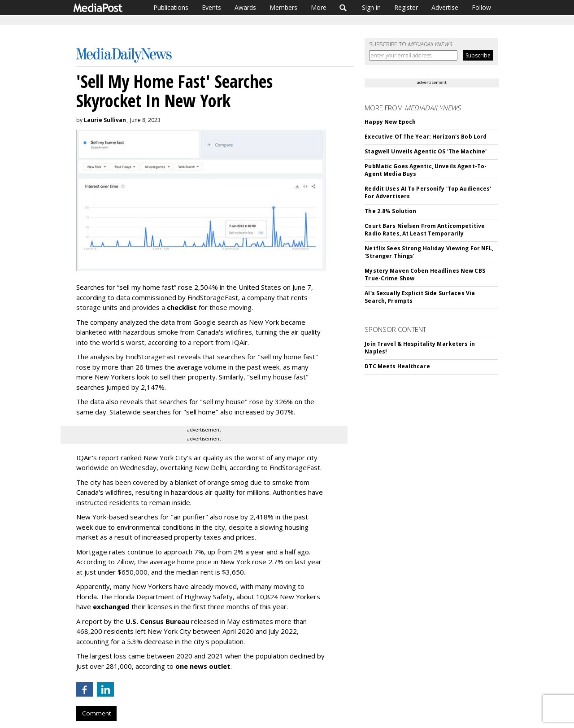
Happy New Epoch (390, 122)
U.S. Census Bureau (157, 621)
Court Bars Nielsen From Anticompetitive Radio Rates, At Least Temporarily (425, 230)
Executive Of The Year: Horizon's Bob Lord (426, 137)
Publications (171, 7)
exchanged (111, 606)
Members (283, 7)
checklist (182, 307)
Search (343, 8)
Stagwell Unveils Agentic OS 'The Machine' (426, 151)
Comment (96, 713)
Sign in (371, 7)
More (319, 7)
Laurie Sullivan (105, 120)
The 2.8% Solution (390, 211)
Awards (245, 7)
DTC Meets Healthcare (397, 366)
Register (406, 7)
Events (211, 7)
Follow (481, 7)
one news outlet (203, 666)
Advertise (445, 7)
